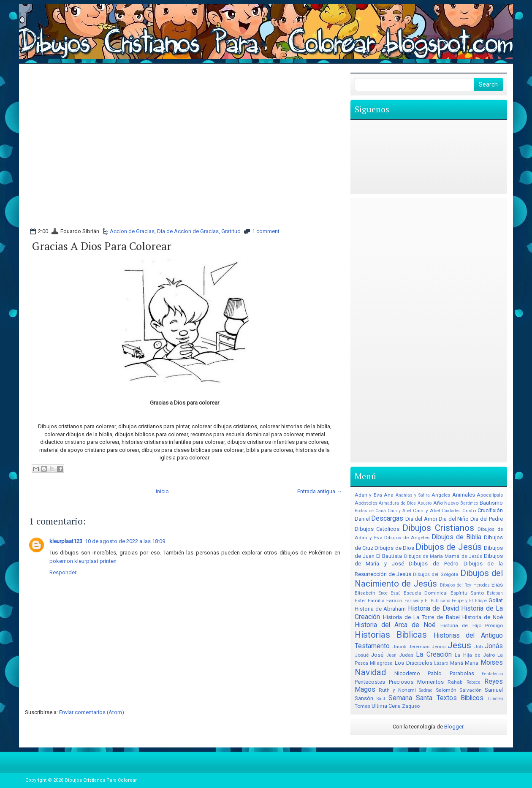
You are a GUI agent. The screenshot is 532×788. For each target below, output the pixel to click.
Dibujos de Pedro (433, 564)
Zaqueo (411, 706)
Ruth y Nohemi (397, 690)
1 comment (266, 231)
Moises (492, 663)
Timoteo (495, 699)
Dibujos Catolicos (377, 529)
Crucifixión (490, 510)
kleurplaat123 (66, 541)
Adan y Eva (368, 495)
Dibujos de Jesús (449, 547)
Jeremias (419, 647)
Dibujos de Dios (394, 548)
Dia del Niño (454, 519)
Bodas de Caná (370, 511)
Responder (63, 572)
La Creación (434, 655)
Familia (376, 601)
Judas (406, 655)
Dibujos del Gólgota (436, 574)
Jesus (459, 645)
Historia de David (433, 609)
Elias (497, 585)
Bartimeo (469, 503)
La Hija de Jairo (475, 655)
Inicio (162, 491)
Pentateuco (492, 674)
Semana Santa (410, 698)
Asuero (425, 503)
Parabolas (462, 673)
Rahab (455, 682)
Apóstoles (366, 503)
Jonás (494, 646)
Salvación (471, 690)
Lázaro (441, 663)
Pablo (435, 673)
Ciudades (451, 511)
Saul (381, 699)
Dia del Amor (421, 519)
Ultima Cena (386, 706)
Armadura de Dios (397, 503)
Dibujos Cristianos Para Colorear (101, 780)
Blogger (454, 727)
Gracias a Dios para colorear (102, 246)
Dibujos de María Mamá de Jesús (443, 556)
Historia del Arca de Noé (395, 625)
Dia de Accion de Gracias (188, 231)
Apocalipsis (490, 495)
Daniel (362, 519)
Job (478, 647)
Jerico (438, 647)
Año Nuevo (446, 503)
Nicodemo (407, 673)
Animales (464, 495)
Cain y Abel (399, 511)
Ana (389, 495)
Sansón (364, 698)
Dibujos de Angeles (407, 538)
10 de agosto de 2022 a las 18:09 (125, 541)
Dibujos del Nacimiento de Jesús (429, 578)
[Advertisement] (185, 92)
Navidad (370, 672)
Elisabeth (365, 593)
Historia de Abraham (380, 609)
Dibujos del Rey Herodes (465, 585)
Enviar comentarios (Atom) (92, 712)
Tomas (362, 706)
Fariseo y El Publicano (427, 601)
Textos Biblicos (460, 698)
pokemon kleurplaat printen (83, 561)
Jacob (399, 647)
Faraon (394, 601)
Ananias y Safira (413, 495)
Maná (457, 663)
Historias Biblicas (391, 635)
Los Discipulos (414, 663)
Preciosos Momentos (416, 682)
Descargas (387, 519)
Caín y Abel (426, 511)
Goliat (496, 600)
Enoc (383, 593)
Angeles (441, 495)
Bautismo (491, 503)
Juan (391, 655)
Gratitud (231, 231)
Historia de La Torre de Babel (421, 617)
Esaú (396, 593)
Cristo (469, 511)
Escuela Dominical (426, 593)
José (377, 655)
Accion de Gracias (132, 231)
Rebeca (474, 682)
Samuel (494, 690)
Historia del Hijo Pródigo (472, 625)
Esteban (495, 593)
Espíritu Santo (467, 593)
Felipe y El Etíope (469, 601)
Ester (360, 601)
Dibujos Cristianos (438, 528)
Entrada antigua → (320, 491)
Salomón (446, 690)
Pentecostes (370, 682)
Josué (362, 655)
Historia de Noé (483, 617)
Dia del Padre (487, 519)
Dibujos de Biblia (456, 537)
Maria (472, 663)
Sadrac (426, 690)
